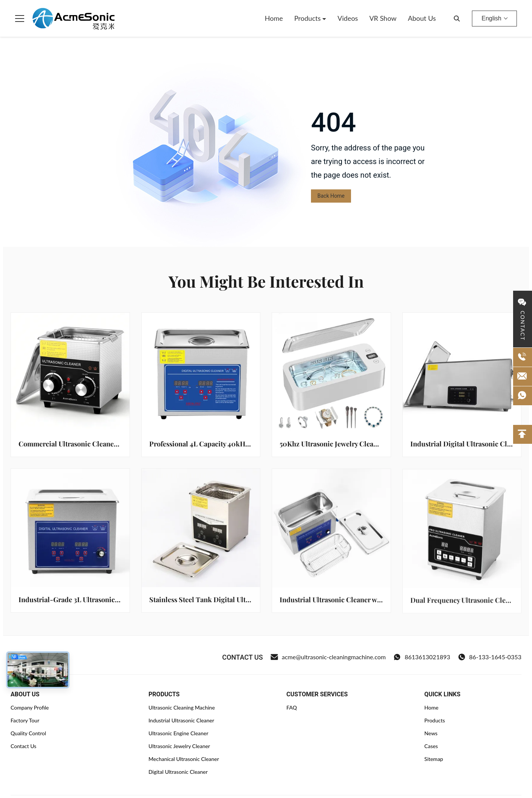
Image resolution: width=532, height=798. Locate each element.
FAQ (292, 707)
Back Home (331, 196)
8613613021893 (422, 657)
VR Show (383, 18)
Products (309, 18)
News (431, 733)
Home (274, 18)
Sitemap (434, 759)
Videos (348, 18)
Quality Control (28, 733)
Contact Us (23, 746)
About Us (422, 18)
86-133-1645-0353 (490, 657)
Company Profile (30, 707)
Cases (431, 746)
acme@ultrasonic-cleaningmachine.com (328, 657)
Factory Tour (25, 720)
